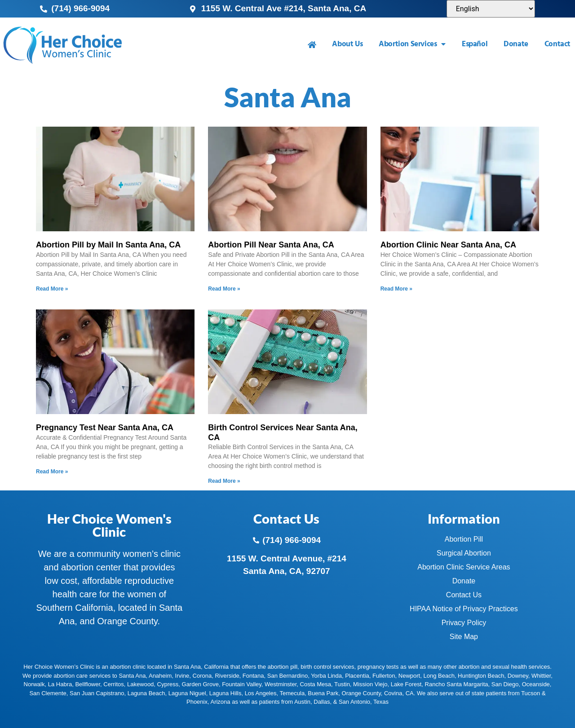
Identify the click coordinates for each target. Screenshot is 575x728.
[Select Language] (491, 9)
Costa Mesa (316, 684)
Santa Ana (132, 676)
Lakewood (140, 684)
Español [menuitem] (475, 44)
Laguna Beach (146, 693)
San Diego (505, 684)
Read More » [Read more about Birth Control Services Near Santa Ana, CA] (224, 481)
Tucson (531, 693)
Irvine (182, 676)
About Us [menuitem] (347, 44)
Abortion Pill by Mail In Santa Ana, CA (108, 245)
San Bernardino (287, 676)
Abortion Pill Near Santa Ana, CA (271, 245)
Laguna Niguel (187, 693)
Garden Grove (200, 684)
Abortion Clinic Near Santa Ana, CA (448, 245)
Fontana (253, 676)
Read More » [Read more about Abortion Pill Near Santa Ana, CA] (224, 289)
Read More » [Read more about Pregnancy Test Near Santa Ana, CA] (52, 472)
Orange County (361, 693)
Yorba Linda (326, 676)
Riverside (227, 676)
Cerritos (114, 684)
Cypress (168, 684)
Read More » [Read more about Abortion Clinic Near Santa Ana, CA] (396, 289)
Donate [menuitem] (516, 44)
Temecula (292, 693)
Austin (302, 702)
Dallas (322, 702)
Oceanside (536, 684)
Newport (409, 676)
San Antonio (354, 702)
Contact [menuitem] (557, 44)
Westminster (281, 684)
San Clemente (48, 693)
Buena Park (323, 693)
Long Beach (439, 676)
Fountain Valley (242, 684)
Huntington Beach (481, 676)
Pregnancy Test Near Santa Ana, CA (105, 428)
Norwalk (34, 684)
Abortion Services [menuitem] (412, 44)
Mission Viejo (370, 684)
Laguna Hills (226, 693)
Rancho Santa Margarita (457, 684)
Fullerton (384, 676)
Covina (393, 693)
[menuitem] (312, 45)
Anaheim (160, 676)
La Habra (60, 684)
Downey (518, 676)
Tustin (342, 684)
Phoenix (197, 702)
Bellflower (88, 684)
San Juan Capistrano (97, 693)
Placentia (357, 676)
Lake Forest (406, 684)
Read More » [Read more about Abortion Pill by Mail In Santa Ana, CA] (52, 289)
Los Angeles (261, 693)
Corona (202, 676)
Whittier (541, 676)
